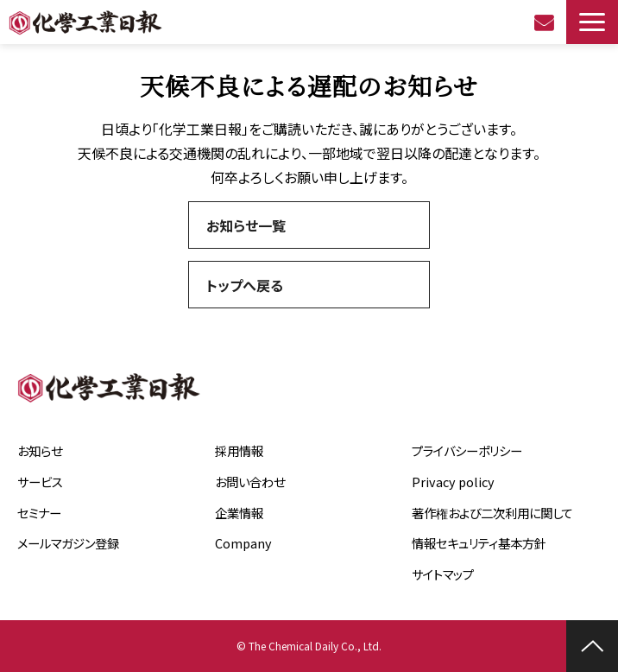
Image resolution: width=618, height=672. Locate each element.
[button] (592, 22)
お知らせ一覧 (246, 225)
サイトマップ (443, 574)
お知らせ (40, 450)
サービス (40, 482)
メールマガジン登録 (68, 543)
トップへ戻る (245, 285)
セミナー (39, 513)
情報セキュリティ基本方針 (479, 543)
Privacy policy (453, 482)
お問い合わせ (546, 22)
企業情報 (239, 513)
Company (243, 543)
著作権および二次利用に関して (492, 513)
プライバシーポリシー (467, 450)
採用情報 (239, 450)
